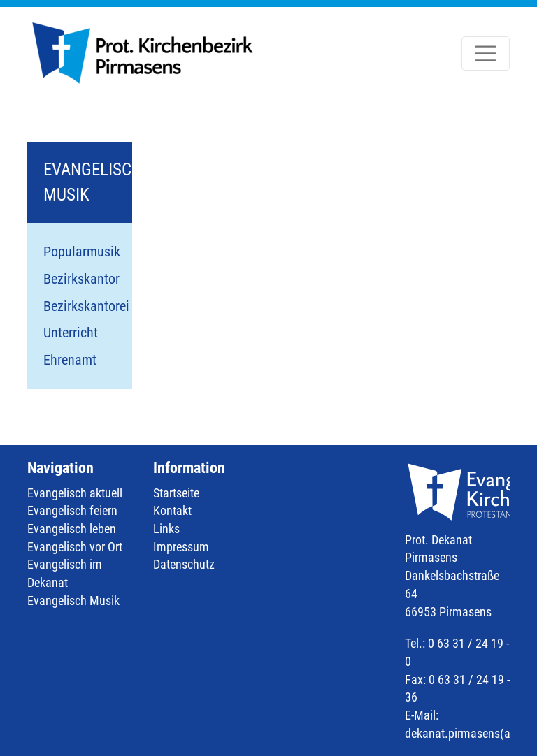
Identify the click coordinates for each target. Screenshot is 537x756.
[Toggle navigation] (486, 54)
